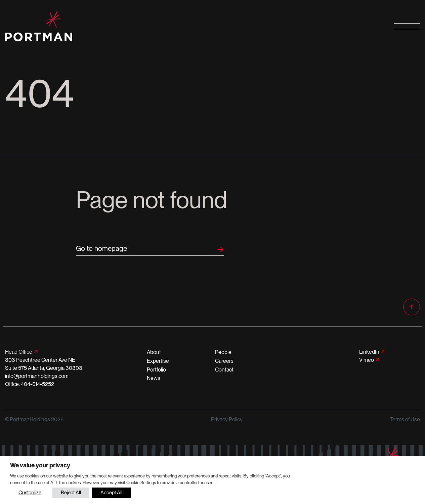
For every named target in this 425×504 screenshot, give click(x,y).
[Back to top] (412, 307)
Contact (224, 370)
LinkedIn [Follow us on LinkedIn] (369, 352)
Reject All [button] (71, 493)
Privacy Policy (227, 419)
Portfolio (156, 370)
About (154, 352)
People (223, 352)
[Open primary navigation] (407, 26)
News (154, 378)
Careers (224, 361)
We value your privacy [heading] (40, 465)
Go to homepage (101, 248)
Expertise (158, 361)
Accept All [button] (111, 493)
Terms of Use (405, 419)
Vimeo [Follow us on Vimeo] (367, 360)
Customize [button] (30, 493)
